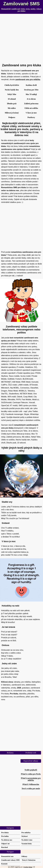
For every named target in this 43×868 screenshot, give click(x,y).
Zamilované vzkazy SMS (10, 860)
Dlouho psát (12, 104)
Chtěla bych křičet (12, 85)
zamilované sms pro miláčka (28, 79)
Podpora (12, 117)
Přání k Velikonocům (31, 784)
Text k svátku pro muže (31, 789)
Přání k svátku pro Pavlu (31, 774)
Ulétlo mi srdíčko (31, 108)
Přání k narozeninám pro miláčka (31, 779)
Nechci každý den (12, 90)
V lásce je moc (31, 113)
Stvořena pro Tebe (31, 90)
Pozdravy (31, 117)
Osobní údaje (28, 867)
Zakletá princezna (31, 104)
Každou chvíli (31, 85)
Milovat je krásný (12, 113)
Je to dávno (31, 99)
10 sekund (12, 99)
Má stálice (12, 108)
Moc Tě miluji (31, 94)
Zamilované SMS (22, 4)
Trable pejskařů (31, 770)
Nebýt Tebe (12, 94)
